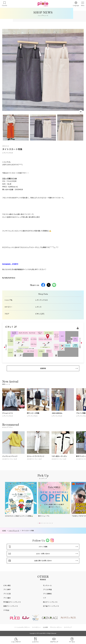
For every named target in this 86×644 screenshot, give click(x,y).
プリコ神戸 (7, 589)
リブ (44, 598)
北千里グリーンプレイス (51, 606)
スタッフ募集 (43, 547)
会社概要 (45, 627)
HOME (4, 531)
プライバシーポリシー (56, 627)
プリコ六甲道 (47, 589)
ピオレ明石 (7, 585)
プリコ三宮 (7, 594)
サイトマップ (68, 627)
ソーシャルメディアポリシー (22, 627)
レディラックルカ (41, 300)
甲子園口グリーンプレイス (12, 602)
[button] (38, 523)
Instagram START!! (10, 264)
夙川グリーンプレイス (50, 602)
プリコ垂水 (7, 598)
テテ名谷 (6, 610)
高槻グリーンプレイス (11, 606)
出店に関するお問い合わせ (43, 561)
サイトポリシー (37, 627)
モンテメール (47, 585)
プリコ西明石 (47, 594)
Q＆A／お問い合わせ (43, 554)
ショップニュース (14, 531)
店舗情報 (43, 368)
